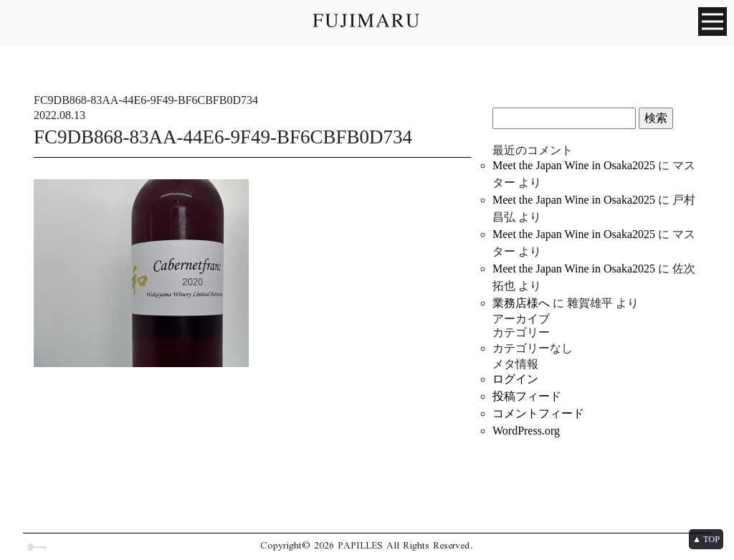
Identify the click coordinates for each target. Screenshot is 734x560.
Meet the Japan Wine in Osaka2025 (574, 165)
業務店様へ (521, 303)
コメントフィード (538, 413)
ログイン (515, 379)
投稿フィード (527, 396)
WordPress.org (526, 431)
